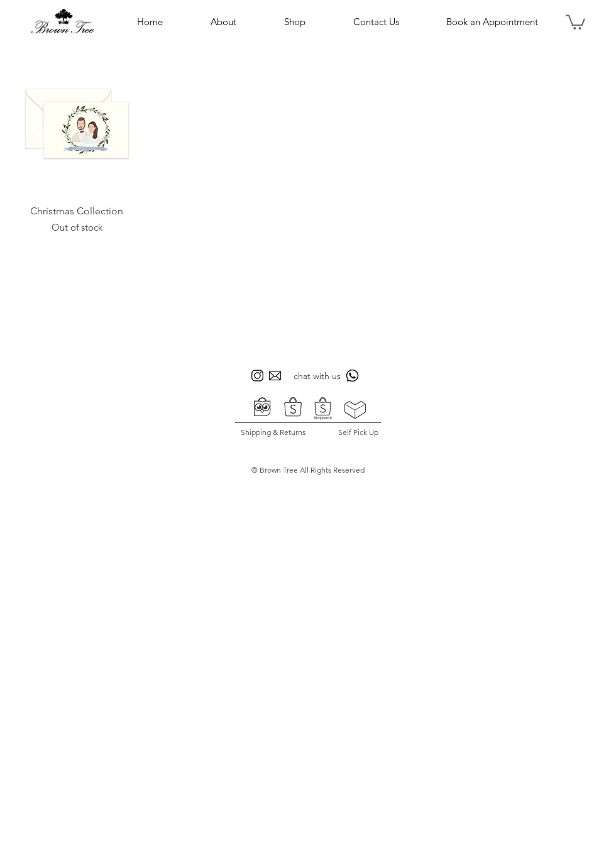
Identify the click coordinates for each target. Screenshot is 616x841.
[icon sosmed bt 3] (275, 376)
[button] (575, 21)
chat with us (317, 376)
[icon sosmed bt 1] (257, 376)
